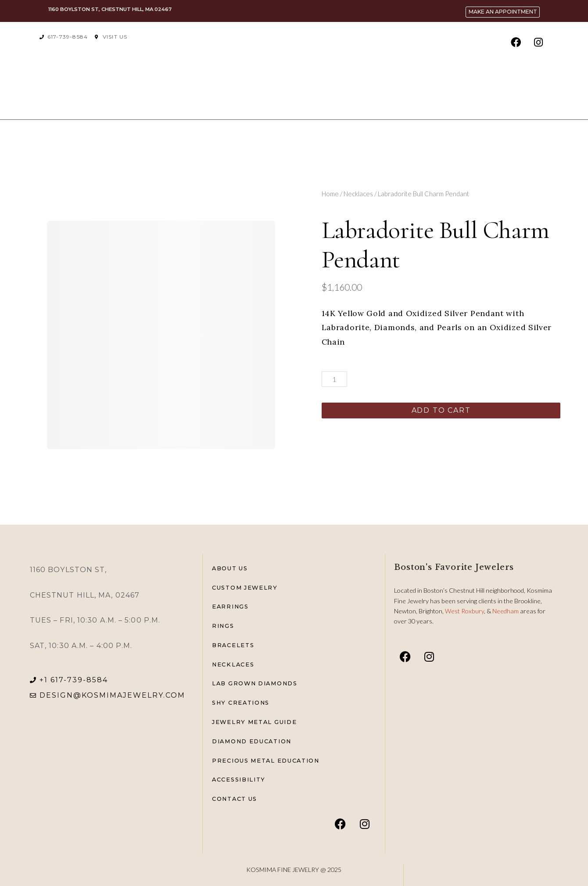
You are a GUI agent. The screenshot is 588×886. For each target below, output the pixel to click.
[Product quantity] (334, 379)
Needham (506, 611)
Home (330, 194)
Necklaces (358, 194)
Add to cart (441, 410)
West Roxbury (464, 611)
